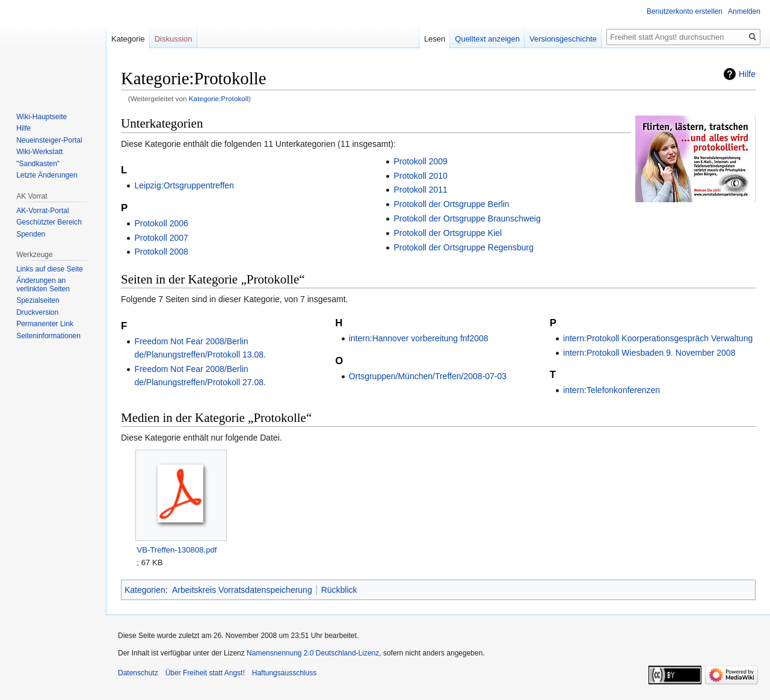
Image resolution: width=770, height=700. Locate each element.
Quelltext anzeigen (487, 39)
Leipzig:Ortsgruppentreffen (184, 185)
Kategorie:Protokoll (219, 98)
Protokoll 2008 (161, 252)
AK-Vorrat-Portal (42, 211)
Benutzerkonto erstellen (685, 11)
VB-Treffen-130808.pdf (177, 550)
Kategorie (128, 39)
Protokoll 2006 (161, 223)
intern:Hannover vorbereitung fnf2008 (419, 338)
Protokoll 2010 (420, 176)
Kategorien (145, 590)
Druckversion (37, 312)
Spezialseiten (38, 300)
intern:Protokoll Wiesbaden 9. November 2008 (649, 353)
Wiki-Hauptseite (42, 117)
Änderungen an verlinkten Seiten (43, 285)
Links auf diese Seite (50, 269)
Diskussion (174, 39)
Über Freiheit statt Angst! (205, 673)
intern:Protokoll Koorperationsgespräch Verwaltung (658, 338)
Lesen (435, 39)
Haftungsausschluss (284, 673)
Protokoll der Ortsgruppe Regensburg (464, 247)
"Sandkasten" (38, 164)
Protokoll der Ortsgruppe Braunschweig (467, 218)
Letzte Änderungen (47, 175)
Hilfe (747, 74)
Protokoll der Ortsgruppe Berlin (451, 204)
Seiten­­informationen (48, 336)
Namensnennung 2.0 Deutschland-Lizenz (313, 653)
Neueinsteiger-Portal (49, 140)
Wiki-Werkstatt (39, 152)
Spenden (31, 234)
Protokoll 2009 (420, 161)
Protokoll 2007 (161, 238)
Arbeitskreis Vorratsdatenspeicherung (242, 590)
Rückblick (339, 590)
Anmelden (744, 11)
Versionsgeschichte (563, 39)
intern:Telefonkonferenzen (611, 390)
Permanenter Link (45, 324)
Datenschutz (138, 673)
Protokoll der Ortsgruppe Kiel (448, 233)
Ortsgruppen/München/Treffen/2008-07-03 (428, 376)
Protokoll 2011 (420, 190)
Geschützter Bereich (49, 222)
